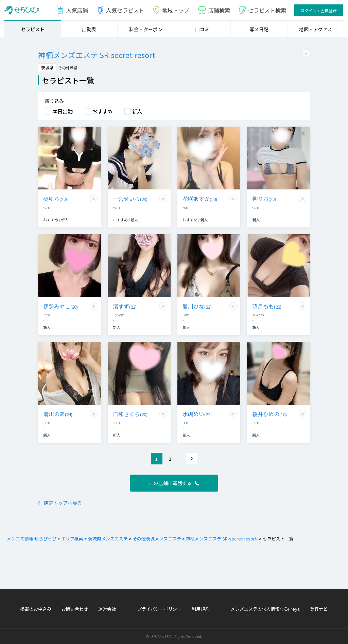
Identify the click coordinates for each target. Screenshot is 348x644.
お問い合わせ (75, 609)
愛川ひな (197, 306)
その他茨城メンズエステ (156, 539)
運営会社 (107, 609)
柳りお (264, 199)
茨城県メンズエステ (107, 539)
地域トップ (171, 10)
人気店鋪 (72, 10)
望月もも (267, 306)
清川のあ (58, 414)
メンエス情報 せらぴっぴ (32, 539)
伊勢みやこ (60, 306)
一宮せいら (130, 199)
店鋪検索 (214, 10)
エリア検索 (72, 539)
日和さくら (130, 414)
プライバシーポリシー (159, 609)
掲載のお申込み (36, 609)
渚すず (125, 306)
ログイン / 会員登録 (319, 10)
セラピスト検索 (262, 10)
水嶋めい (197, 414)
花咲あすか (200, 199)
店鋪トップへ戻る (60, 503)
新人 (133, 111)
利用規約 (201, 609)
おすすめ (99, 111)
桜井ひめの (269, 414)
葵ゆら (55, 199)
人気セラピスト (120, 10)
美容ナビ (319, 609)
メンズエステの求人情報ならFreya (265, 609)
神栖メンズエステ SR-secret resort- (221, 539)
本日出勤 (59, 111)
